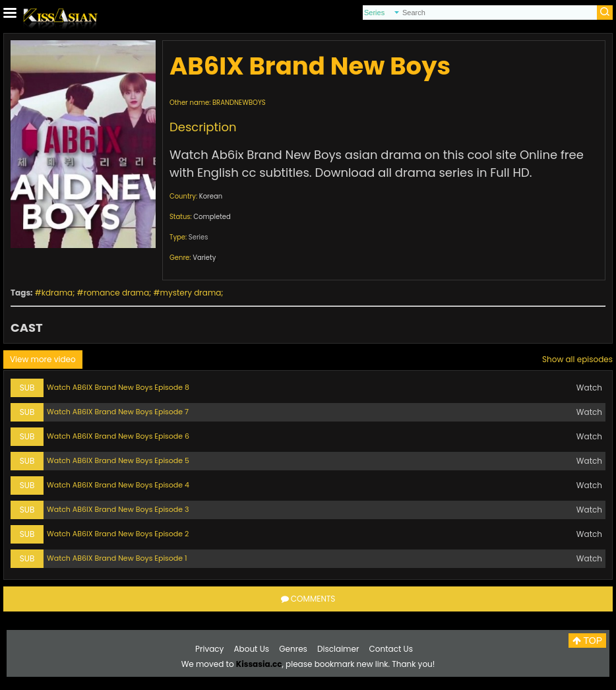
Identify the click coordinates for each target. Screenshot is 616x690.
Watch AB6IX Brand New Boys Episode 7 (118, 412)
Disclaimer (338, 649)
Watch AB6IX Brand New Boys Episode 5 (118, 460)
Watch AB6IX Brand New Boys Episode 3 (118, 509)
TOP (587, 641)
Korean (211, 196)
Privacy (209, 649)
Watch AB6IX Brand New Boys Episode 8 (118, 387)
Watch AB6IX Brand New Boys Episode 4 (118, 485)
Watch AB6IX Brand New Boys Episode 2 (118, 534)
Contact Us (391, 649)
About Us (252, 649)
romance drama (116, 293)
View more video (43, 359)
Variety (204, 258)
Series (199, 237)
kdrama (57, 293)
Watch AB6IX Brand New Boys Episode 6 (118, 436)
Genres (293, 649)
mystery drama (191, 293)
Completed (212, 217)
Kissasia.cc (259, 664)
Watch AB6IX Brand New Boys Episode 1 (117, 558)
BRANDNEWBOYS (239, 103)
